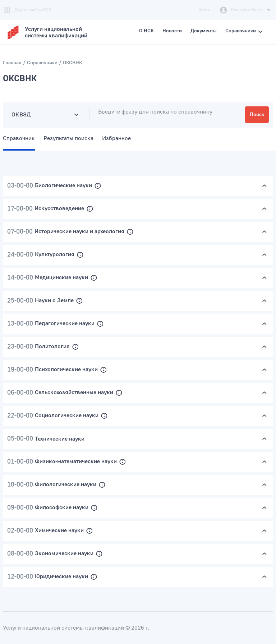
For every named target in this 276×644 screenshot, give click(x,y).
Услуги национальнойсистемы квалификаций (56, 32)
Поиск (257, 115)
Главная (12, 63)
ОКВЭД (21, 115)
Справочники (42, 63)
